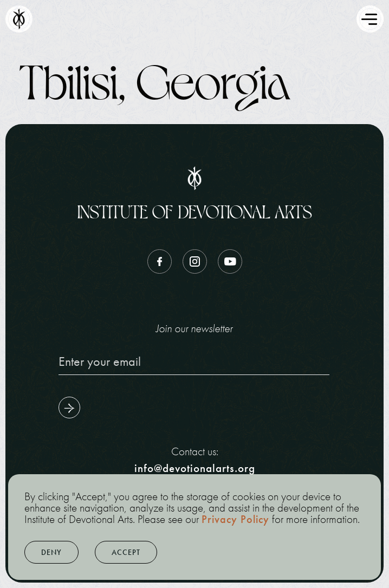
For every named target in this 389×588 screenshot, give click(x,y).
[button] (51, 552)
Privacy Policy (235, 519)
